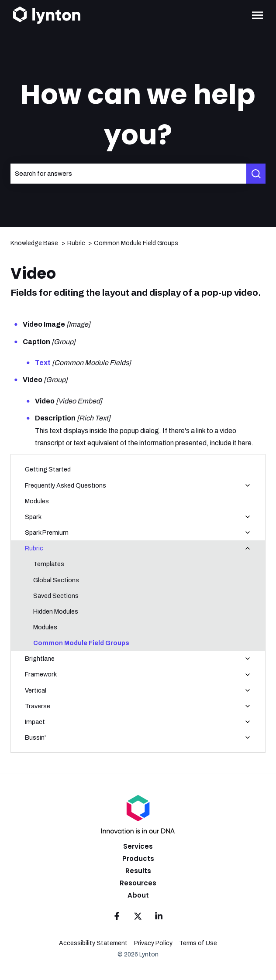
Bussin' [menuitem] (35, 738)
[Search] (256, 174)
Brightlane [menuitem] (40, 659)
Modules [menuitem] (37, 501)
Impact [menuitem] (35, 722)
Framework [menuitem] (41, 674)
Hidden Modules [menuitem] (56, 611)
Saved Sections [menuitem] (56, 596)
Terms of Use (198, 943)
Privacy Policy (153, 943)
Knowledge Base (34, 243)
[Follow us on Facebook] (117, 916)
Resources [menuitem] (138, 883)
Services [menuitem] (138, 846)
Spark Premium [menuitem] (47, 533)
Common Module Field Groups (136, 243)
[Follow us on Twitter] (138, 916)
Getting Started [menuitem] (48, 469)
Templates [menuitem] (49, 564)
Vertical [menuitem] (36, 690)
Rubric (76, 243)
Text (43, 363)
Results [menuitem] (138, 871)
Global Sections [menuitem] (56, 580)
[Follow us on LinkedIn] (159, 916)
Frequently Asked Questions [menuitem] (66, 485)
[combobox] (128, 174)
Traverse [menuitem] (38, 706)
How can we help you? (138, 115)
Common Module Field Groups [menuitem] (81, 643)
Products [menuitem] (138, 859)
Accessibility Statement (93, 943)
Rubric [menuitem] (34, 548)
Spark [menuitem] (33, 517)
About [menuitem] (138, 895)
